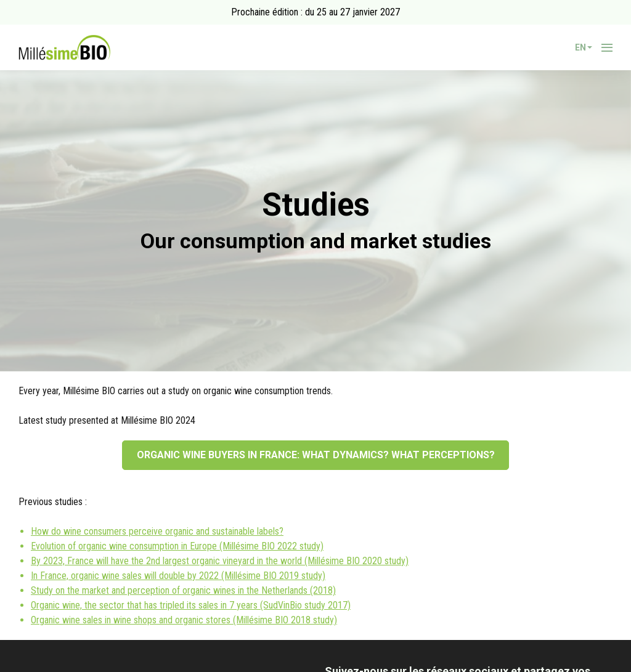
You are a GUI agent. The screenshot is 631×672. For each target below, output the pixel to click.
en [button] (584, 47)
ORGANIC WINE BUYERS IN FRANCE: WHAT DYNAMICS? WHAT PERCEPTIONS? (316, 455)
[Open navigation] (607, 47)
